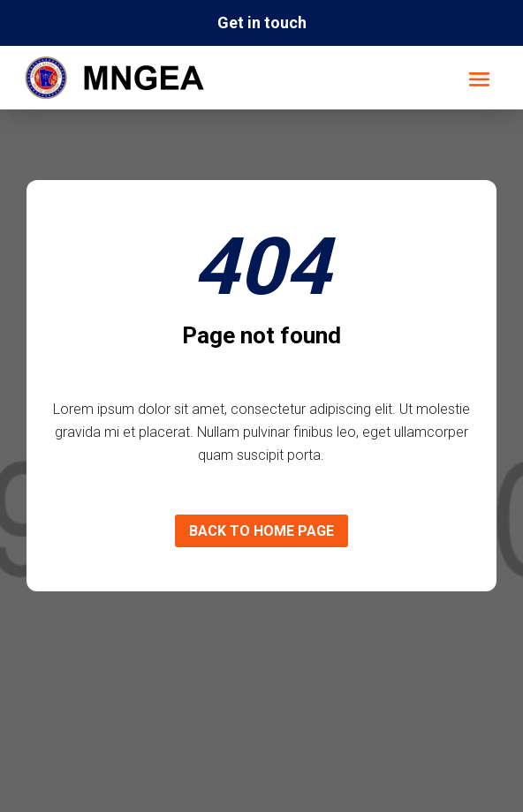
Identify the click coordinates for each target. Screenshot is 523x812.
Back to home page (261, 531)
